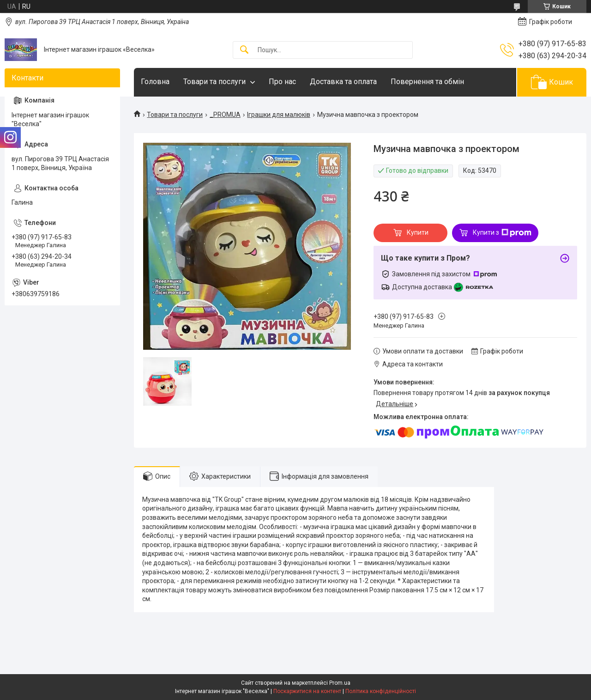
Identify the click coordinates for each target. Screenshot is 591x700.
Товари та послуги (214, 82)
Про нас (282, 82)
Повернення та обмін (427, 82)
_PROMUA (225, 115)
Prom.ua (340, 683)
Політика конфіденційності (381, 691)
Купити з (502, 233)
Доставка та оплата (343, 82)
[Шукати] (244, 50)
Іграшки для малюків (279, 115)
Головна (155, 82)
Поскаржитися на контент (307, 691)
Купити (418, 232)
